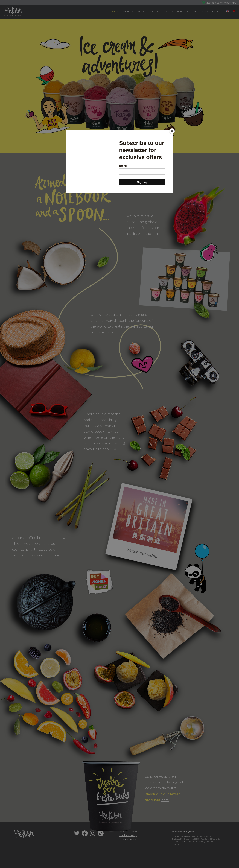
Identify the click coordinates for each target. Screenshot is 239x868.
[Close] (172, 131)
